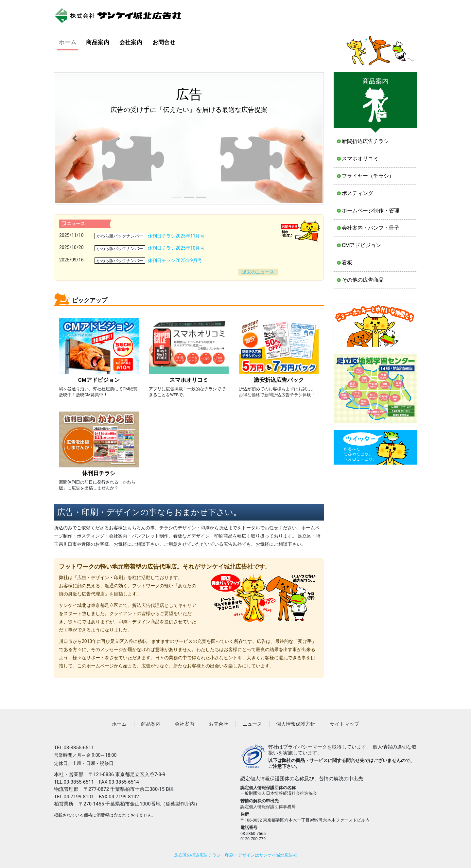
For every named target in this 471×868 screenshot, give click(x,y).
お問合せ (164, 42)
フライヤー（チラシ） (368, 176)
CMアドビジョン (361, 245)
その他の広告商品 (363, 280)
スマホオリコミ (360, 159)
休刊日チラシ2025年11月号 (176, 236)
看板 (347, 263)
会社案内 (131, 42)
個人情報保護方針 (296, 724)
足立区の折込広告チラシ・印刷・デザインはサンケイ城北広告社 (236, 855)
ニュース (252, 724)
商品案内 (98, 42)
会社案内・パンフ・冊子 (371, 228)
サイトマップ (344, 724)
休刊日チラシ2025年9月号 (175, 260)
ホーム (68, 42)
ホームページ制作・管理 (371, 211)
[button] (74, 138)
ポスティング (358, 193)
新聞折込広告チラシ (365, 141)
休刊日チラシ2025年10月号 (176, 248)
